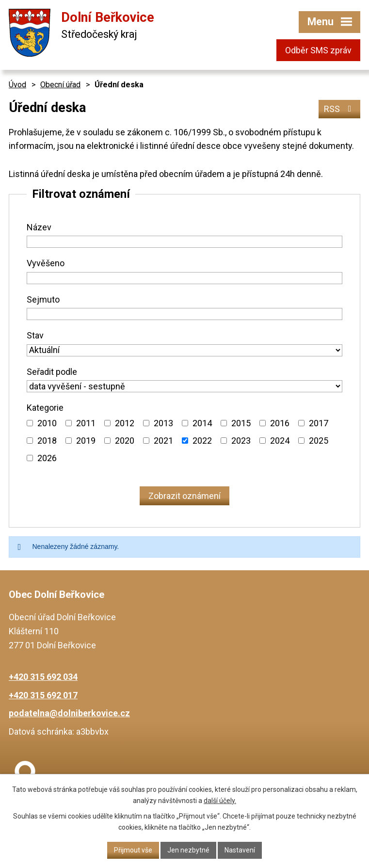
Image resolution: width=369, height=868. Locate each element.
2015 (241, 423)
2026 (47, 458)
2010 (47, 423)
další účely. (220, 801)
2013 (163, 423)
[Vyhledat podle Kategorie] (30, 423)
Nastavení (240, 850)
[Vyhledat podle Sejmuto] (184, 314)
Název (39, 227)
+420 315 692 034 (43, 677)
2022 (202, 441)
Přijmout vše (133, 850)
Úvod (17, 85)
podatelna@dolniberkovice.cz (69, 713)
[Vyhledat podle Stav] (184, 350)
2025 (319, 441)
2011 (86, 423)
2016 (280, 423)
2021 (163, 441)
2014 (202, 423)
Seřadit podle (52, 372)
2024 (280, 441)
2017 (319, 423)
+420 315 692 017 (43, 695)
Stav (35, 335)
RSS (340, 109)
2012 (125, 423)
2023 (241, 441)
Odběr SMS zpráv (318, 50)
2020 (125, 441)
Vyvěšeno (46, 263)
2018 (47, 441)
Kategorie (45, 408)
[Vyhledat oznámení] (184, 496)
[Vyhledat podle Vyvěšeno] (184, 278)
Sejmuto (43, 299)
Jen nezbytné (188, 850)
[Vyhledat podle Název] (184, 242)
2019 (86, 441)
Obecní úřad (60, 85)
